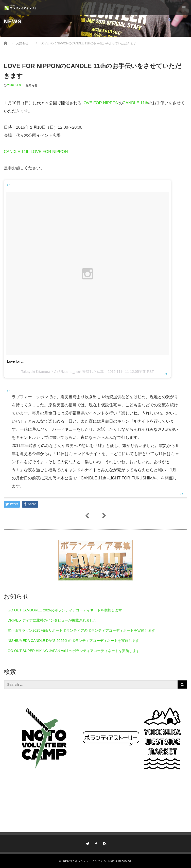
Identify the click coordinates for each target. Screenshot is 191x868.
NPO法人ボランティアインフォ (83, 861)
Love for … (16, 361)
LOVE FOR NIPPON (100, 103)
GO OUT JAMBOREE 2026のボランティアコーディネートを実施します (65, 610)
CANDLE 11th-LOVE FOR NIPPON (36, 152)
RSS (104, 843)
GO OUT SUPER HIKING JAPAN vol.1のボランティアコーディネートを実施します (74, 651)
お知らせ (31, 85)
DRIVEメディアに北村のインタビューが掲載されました (52, 620)
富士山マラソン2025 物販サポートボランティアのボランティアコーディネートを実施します (81, 630)
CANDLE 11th (136, 103)
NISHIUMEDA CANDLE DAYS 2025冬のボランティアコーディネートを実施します (73, 641)
